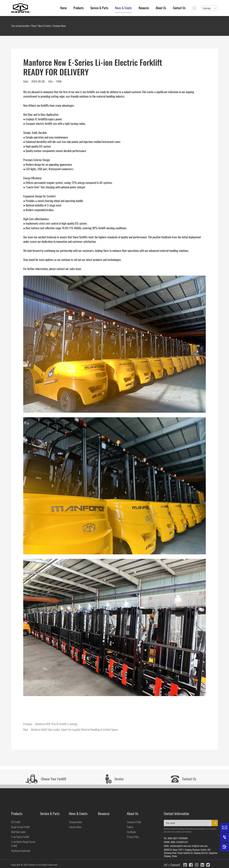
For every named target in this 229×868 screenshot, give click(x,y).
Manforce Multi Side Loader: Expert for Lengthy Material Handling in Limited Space (74, 730)
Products (78, 8)
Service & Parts (99, 8)
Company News (59, 26)
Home (63, 8)
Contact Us (179, 8)
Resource (144, 8)
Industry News (75, 864)
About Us (161, 8)
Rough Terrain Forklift (20, 864)
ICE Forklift (16, 859)
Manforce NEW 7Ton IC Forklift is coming (56, 724)
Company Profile (134, 859)
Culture (130, 864)
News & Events (123, 8)
